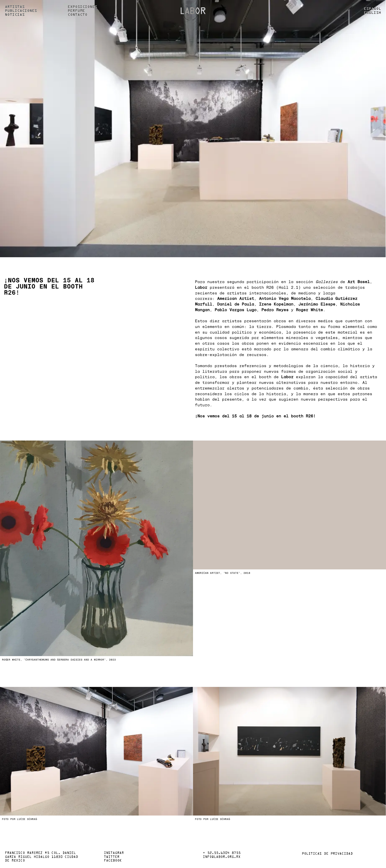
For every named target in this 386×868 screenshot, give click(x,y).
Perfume (76, 11)
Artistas (15, 7)
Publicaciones (21, 11)
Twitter (112, 857)
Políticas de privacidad (327, 854)
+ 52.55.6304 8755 (222, 853)
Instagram (114, 853)
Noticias (15, 15)
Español (372, 9)
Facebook (113, 861)
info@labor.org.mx (222, 857)
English (372, 13)
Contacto (78, 15)
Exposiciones (82, 7)
